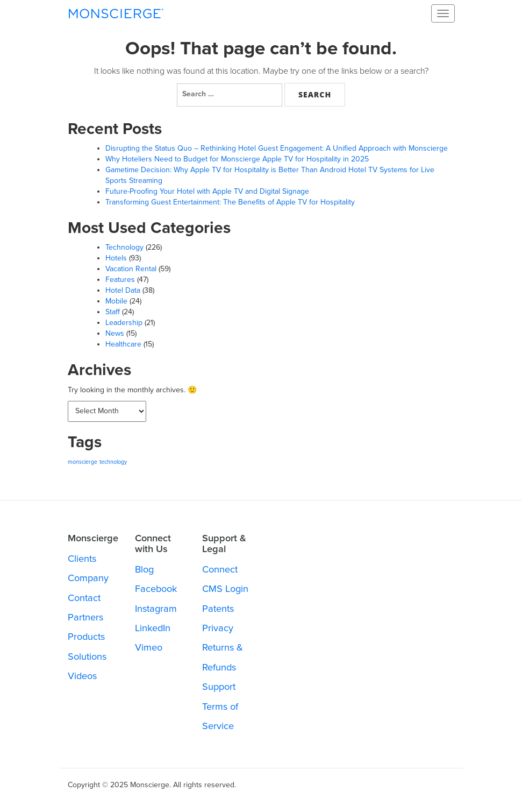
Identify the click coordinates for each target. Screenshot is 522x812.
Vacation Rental (131, 269)
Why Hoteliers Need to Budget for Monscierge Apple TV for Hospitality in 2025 (237, 159)
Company (88, 578)
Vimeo (149, 647)
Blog (144, 569)
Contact (84, 598)
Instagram (156, 609)
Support (219, 687)
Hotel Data (123, 290)
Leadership (124, 323)
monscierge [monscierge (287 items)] (83, 462)
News (115, 333)
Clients (82, 559)
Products (86, 637)
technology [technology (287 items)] (113, 462)
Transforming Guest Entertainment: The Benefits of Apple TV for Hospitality (230, 202)
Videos (82, 676)
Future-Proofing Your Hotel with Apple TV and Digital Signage (207, 191)
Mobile (116, 301)
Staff (113, 312)
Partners (85, 617)
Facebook (156, 589)
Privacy (218, 628)
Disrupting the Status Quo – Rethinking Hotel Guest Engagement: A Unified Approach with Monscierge (277, 148)
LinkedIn (153, 628)
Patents (218, 609)
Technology (124, 247)
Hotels (116, 258)
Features (120, 280)
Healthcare (123, 344)
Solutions (87, 656)
